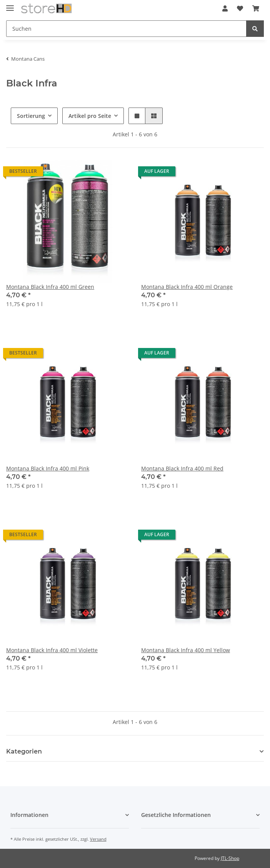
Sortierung (31, 116)
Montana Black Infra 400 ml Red (182, 468)
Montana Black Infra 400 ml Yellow (186, 650)
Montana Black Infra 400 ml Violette (52, 650)
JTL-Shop (230, 858)
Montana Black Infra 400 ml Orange (187, 287)
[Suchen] (126, 29)
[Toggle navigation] (10, 5)
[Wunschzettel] (240, 8)
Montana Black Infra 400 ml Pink (48, 468)
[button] (225, 8)
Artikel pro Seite (90, 116)
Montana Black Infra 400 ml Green (50, 287)
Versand (98, 839)
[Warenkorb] (256, 8)
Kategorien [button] (24, 751)
